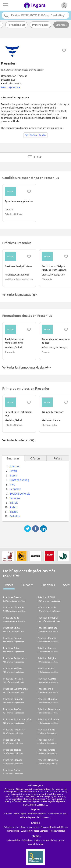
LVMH (13, 471)
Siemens (15, 498)
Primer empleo (40, 25)
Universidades (13, 840)
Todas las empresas (30, 827)
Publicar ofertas (57, 831)
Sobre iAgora (20, 814)
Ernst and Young (19, 480)
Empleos (45, 827)
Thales (14, 512)
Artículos (8, 814)
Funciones (48, 585)
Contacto (46, 817)
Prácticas (54, 827)
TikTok (14, 503)
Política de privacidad (30, 817)
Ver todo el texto (35, 135)
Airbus (14, 507)
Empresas (61, 25)
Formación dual (16, 25)
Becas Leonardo (41, 831)
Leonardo (15, 489)
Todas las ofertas (11, 827)
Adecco (14, 466)
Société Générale (20, 494)
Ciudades (27, 585)
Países (9, 585)
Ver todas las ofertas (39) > (19, 440)
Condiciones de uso (57, 814)
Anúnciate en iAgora (37, 814)
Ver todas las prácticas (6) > (20, 295)
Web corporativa (10, 87)
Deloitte (15, 516)
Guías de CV (26, 831)
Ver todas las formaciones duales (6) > (27, 367)
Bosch (13, 476)
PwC (13, 485)
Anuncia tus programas (40, 840)
